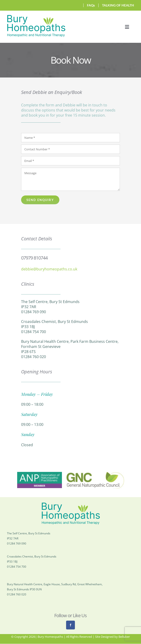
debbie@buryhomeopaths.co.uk (49, 269)
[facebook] (70, 625)
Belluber (124, 637)
